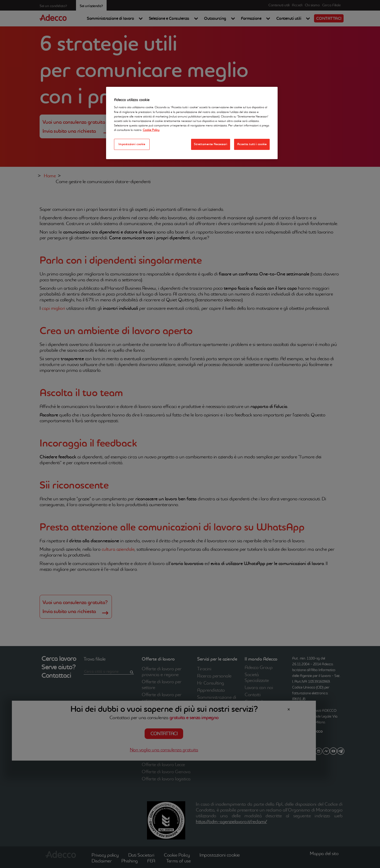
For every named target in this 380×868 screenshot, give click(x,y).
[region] (192, 123)
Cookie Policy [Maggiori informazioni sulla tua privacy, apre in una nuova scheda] (151, 130)
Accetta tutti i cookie (252, 144)
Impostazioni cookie (132, 144)
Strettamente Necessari (211, 144)
